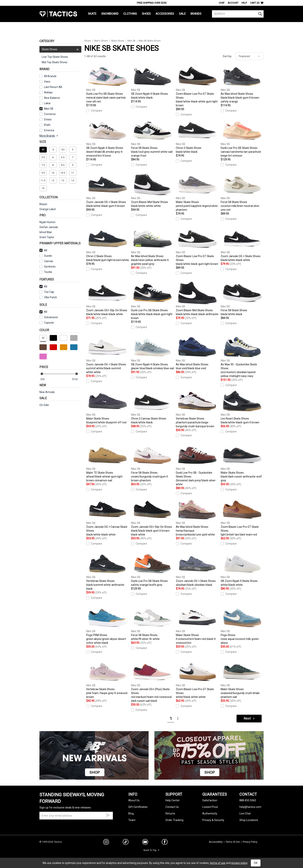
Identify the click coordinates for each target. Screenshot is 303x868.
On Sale (44, 405)
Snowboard (110, 14)
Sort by (227, 56)
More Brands (49, 136)
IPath (47, 125)
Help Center (173, 800)
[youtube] (145, 843)
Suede (48, 256)
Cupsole (49, 323)
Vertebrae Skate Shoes (197, 409)
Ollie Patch (51, 297)
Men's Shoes (101, 41)
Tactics (58, 14)
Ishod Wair (46, 232)
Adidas (48, 92)
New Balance (52, 98)
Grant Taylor (47, 237)
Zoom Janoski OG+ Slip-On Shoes (108, 299)
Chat (222, 3)
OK (256, 863)
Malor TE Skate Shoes (108, 463)
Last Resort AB (53, 87)
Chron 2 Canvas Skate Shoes (152, 407)
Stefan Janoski (49, 227)
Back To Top (152, 850)
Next (249, 718)
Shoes (146, 14)
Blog (131, 813)
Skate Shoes (60, 49)
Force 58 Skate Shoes (152, 138)
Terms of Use (233, 842)
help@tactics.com (250, 807)
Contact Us (172, 807)
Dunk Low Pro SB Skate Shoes (108, 84)
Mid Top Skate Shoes (55, 62)
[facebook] (165, 843)
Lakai (47, 103)
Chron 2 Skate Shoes (197, 136)
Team (132, 820)
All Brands (50, 76)
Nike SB (46, 109)
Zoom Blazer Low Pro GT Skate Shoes (197, 86)
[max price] (77, 379)
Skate (92, 14)
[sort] (250, 56)
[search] (238, 14)
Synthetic (48, 267)
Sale (182, 14)
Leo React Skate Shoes (242, 407)
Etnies (48, 119)
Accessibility (216, 842)
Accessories (165, 14)
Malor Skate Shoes (197, 193)
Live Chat (245, 813)
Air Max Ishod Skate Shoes (242, 84)
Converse (50, 114)
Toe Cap (49, 292)
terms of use (218, 863)
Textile (46, 272)
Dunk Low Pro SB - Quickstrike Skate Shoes (197, 465)
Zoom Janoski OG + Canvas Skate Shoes (108, 517)
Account (233, 3)
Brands (196, 14)
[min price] (45, 379)
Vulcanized (51, 317)
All (43, 250)
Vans (47, 82)
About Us (134, 800)
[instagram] (106, 842)
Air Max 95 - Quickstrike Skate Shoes (242, 357)
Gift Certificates (138, 807)
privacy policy (239, 863)
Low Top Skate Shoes (55, 57)
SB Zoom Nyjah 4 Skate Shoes (152, 82)
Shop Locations (249, 820)
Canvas (49, 261)
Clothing (130, 14)
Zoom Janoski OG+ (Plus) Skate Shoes (152, 682)
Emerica (49, 130)
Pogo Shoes (242, 626)
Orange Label (48, 209)
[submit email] (108, 815)
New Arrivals (47, 392)
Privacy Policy (250, 842)
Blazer (43, 204)
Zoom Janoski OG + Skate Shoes (108, 191)
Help (244, 3)
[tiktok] (126, 842)
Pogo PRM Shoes (108, 626)
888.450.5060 (248, 800)
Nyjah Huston (47, 222)
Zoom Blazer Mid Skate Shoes (152, 191)
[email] (76, 816)
